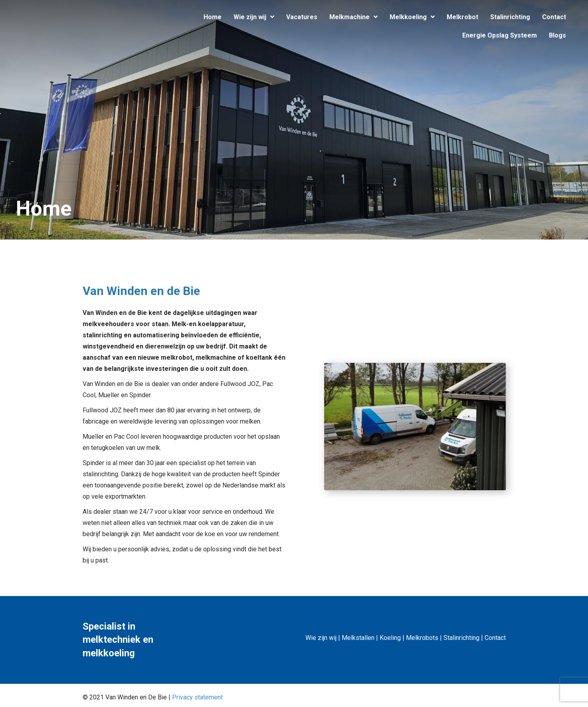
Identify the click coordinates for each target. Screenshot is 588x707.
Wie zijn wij (321, 638)
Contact (495, 638)
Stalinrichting (461, 638)
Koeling (390, 638)
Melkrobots (422, 638)
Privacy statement (197, 697)
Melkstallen (358, 638)
